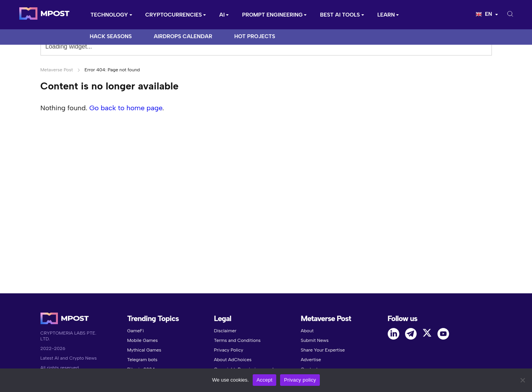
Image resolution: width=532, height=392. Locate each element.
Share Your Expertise (323, 350)
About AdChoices (233, 360)
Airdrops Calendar (183, 36)
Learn (386, 15)
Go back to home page (126, 108)
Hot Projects (255, 36)
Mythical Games (144, 350)
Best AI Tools (340, 15)
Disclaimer (225, 331)
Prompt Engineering (272, 15)
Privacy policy (300, 380)
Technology (109, 15)
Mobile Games (143, 340)
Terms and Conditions (237, 340)
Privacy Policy (229, 350)
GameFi (136, 331)
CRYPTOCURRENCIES (174, 15)
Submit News (315, 340)
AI (222, 15)
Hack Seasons (111, 36)
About (307, 331)
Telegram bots (143, 360)
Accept (264, 380)
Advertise (311, 360)
